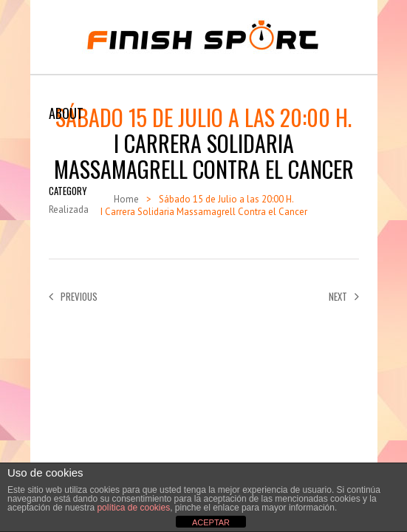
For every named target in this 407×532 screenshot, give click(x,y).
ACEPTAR (211, 522)
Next (344, 296)
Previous (73, 296)
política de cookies (133, 508)
